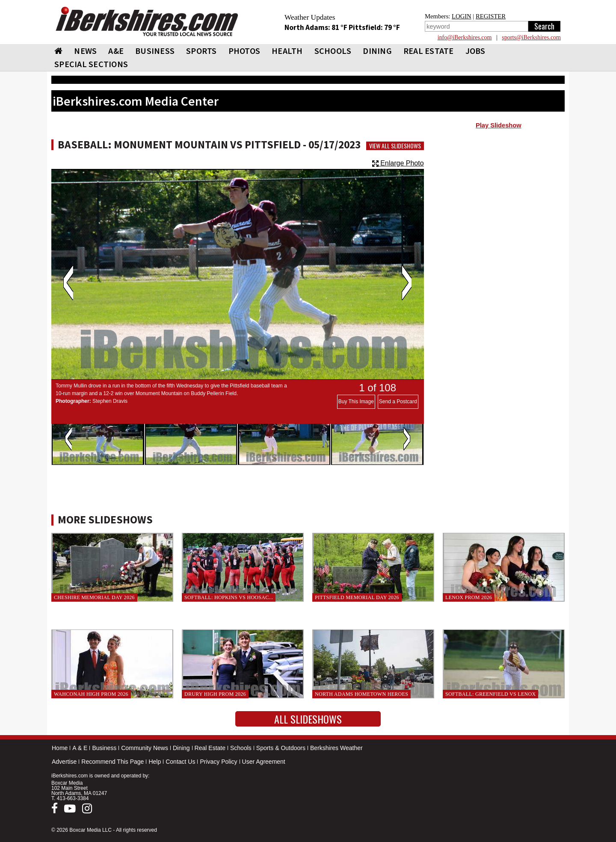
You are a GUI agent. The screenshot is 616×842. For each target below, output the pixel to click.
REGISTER (491, 16)
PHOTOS (244, 51)
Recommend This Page (113, 762)
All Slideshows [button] (308, 719)
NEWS (85, 51)
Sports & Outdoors (281, 748)
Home (60, 748)
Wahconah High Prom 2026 (91, 694)
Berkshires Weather (336, 748)
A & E (80, 748)
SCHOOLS (333, 51)
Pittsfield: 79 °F (374, 27)
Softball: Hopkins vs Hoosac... (229, 597)
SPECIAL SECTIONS (91, 64)
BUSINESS (155, 51)
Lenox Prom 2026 (469, 597)
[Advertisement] (499, 201)
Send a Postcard (398, 402)
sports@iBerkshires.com (531, 37)
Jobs (475, 51)
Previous (68, 283)
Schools (241, 748)
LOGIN (462, 16)
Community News (145, 748)
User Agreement (264, 762)
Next (407, 283)
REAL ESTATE (429, 51)
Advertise (64, 762)
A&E (116, 51)
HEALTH (287, 51)
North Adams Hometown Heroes (361, 694)
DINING (377, 51)
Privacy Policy (218, 762)
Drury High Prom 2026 (215, 694)
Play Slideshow (499, 125)
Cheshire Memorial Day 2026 (94, 597)
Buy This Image (356, 402)
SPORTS (201, 51)
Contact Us (180, 762)
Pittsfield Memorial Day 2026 (357, 597)
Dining (181, 748)
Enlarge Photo (398, 163)
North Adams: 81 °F (317, 27)
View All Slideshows (395, 146)
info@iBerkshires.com (465, 37)
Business (104, 748)
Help (155, 762)
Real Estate (210, 748)
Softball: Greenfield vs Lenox (490, 694)
